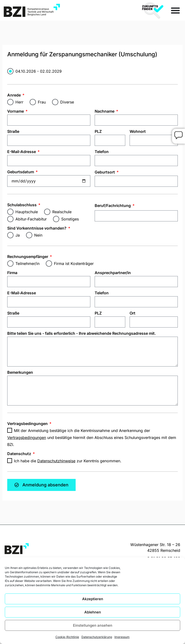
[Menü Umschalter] (175, 10)
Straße (13, 131)
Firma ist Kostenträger (74, 264)
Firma (12, 273)
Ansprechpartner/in (113, 273)
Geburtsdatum (21, 172)
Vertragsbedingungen (28, 424)
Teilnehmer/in (27, 264)
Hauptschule (27, 212)
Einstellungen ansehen (93, 625)
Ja (18, 235)
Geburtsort (105, 172)
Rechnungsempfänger (28, 257)
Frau (42, 102)
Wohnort (138, 131)
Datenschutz (20, 454)
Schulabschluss (22, 205)
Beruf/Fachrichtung (113, 206)
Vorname (16, 111)
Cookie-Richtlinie (67, 637)
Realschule (62, 212)
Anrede (14, 95)
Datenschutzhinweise (56, 461)
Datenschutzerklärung (97, 637)
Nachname (105, 111)
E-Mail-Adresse (22, 152)
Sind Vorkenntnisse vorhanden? (37, 228)
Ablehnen (93, 612)
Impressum (122, 637)
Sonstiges (70, 219)
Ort (132, 313)
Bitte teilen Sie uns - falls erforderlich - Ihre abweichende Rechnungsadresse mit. (82, 333)
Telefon (102, 152)
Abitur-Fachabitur (31, 219)
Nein (38, 235)
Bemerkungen (20, 372)
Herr (19, 102)
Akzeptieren (93, 599)
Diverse (67, 102)
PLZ (98, 131)
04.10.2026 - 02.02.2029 (39, 71)
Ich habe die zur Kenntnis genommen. (68, 461)
